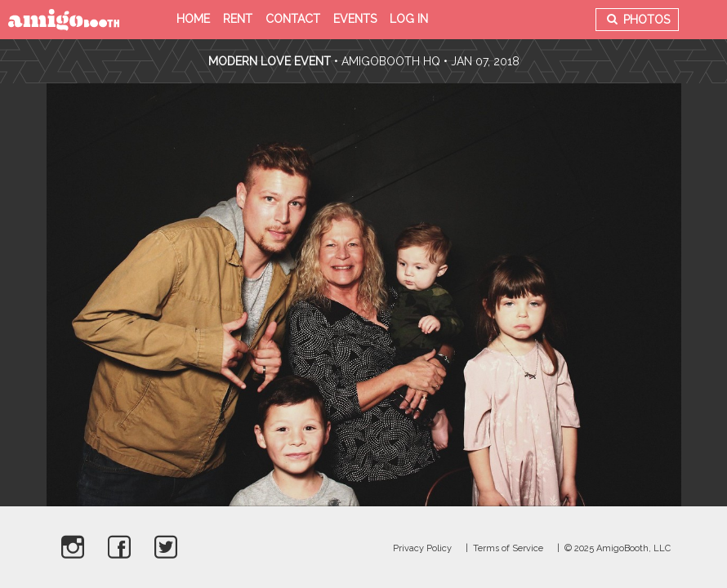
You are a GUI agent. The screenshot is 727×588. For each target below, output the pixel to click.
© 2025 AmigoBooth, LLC (618, 548)
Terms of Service (508, 548)
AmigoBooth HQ (391, 61)
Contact (293, 19)
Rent (238, 19)
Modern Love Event (271, 61)
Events (355, 19)
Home (193, 19)
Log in (409, 19)
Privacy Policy (422, 548)
